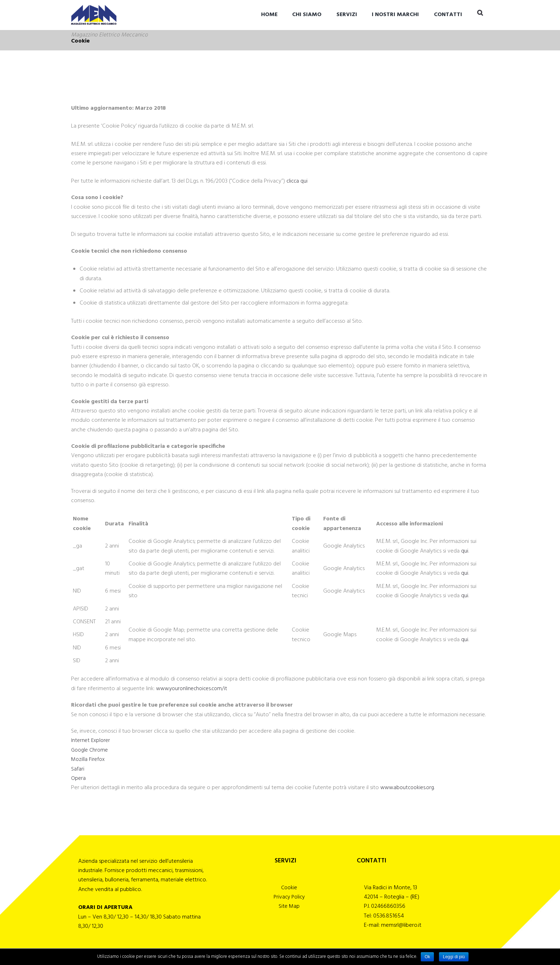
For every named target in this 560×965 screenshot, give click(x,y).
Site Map (289, 908)
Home (269, 15)
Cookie (289, 888)
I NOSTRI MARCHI (395, 15)
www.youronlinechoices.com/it (194, 689)
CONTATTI (448, 15)
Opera (79, 778)
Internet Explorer (91, 741)
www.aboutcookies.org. (409, 788)
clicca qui (297, 181)
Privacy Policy (289, 898)
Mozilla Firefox (89, 759)
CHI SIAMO (307, 15)
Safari (78, 769)
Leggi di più (454, 957)
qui (465, 551)
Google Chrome (91, 750)
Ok (427, 957)
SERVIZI (347, 15)
